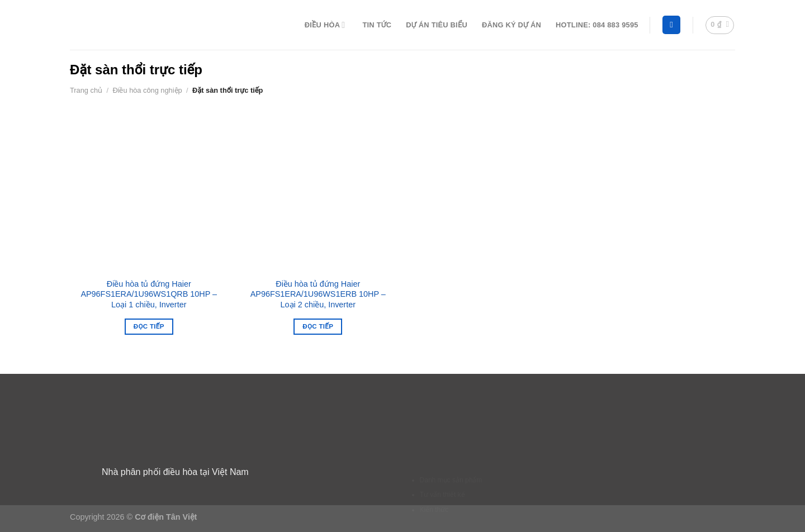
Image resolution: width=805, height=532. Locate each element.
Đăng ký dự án (512, 25)
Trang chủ (86, 90)
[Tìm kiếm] (671, 25)
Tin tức (377, 25)
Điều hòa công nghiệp (147, 90)
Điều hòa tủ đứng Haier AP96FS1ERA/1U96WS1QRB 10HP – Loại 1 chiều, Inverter (149, 294)
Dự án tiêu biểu (437, 25)
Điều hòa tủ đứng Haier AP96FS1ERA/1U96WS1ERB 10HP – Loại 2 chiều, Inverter (318, 294)
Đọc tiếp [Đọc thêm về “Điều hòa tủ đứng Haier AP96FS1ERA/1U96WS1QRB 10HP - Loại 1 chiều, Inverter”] (149, 326)
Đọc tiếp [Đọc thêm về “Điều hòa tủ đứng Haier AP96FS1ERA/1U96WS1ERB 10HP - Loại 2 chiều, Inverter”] (318, 326)
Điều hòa (315, 25)
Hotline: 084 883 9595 (597, 25)
